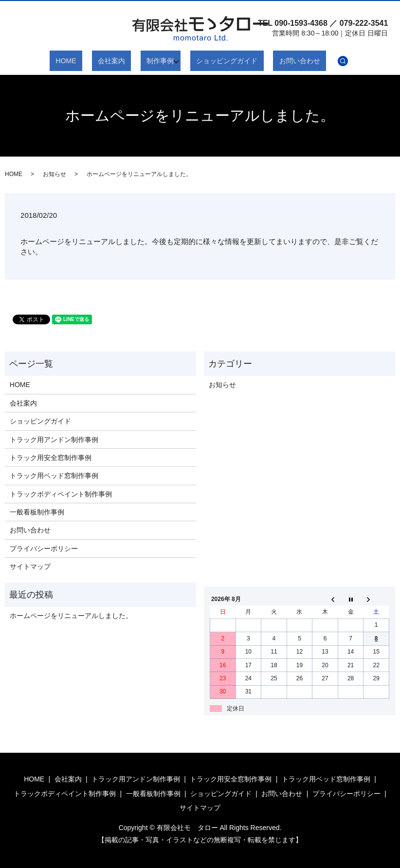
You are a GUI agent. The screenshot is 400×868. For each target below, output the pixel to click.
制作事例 (157, 61)
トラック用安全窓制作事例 (51, 458)
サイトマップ (30, 567)
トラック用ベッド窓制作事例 (54, 476)
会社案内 (121, 61)
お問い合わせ (278, 61)
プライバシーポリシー (44, 549)
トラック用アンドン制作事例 (54, 440)
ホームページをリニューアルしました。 (71, 616)
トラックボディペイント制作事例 (61, 494)
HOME (87, 61)
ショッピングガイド (218, 61)
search (316, 61)
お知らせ (55, 174)
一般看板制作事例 (37, 512)
